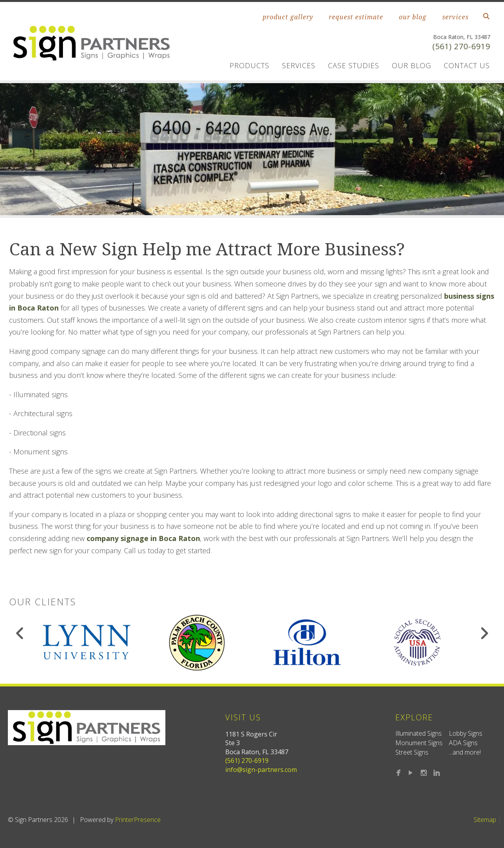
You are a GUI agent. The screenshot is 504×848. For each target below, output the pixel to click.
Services (299, 65)
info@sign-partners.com (261, 770)
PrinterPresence (138, 820)
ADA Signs (463, 743)
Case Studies (354, 65)
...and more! (465, 752)
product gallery (288, 17)
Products (249, 65)
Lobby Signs (466, 733)
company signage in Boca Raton (143, 538)
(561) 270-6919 (461, 46)
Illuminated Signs (419, 733)
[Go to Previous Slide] (20, 633)
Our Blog (411, 65)
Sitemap (485, 820)
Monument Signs (419, 743)
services (455, 17)
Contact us (467, 65)
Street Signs (412, 752)
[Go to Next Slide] (484, 633)
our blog (413, 17)
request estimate (356, 17)
